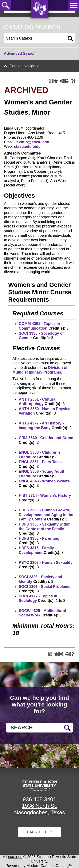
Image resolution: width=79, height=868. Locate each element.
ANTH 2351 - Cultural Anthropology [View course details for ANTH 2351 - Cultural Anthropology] (38, 402)
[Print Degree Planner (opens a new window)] (50, 81)
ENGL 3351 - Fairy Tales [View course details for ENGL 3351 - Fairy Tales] (40, 462)
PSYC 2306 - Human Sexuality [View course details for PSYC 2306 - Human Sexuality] (46, 563)
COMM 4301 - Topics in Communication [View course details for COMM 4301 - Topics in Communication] (39, 326)
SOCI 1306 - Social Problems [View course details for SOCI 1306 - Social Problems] (45, 587)
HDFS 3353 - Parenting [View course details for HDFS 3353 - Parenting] (39, 538)
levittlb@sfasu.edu (32, 142)
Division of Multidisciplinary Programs (40, 370)
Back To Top (40, 832)
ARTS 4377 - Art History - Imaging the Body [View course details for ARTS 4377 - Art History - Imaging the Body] (41, 426)
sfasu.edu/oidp (27, 146)
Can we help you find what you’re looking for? (39, 704)
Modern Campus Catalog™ (50, 866)
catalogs (15, 857)
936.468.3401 (39, 799)
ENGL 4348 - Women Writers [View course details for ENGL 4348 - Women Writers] (44, 481)
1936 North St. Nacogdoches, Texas (39, 809)
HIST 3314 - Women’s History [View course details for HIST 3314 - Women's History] (45, 496)
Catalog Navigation (25, 66)
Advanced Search (20, 53)
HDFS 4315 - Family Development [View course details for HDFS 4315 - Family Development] (36, 550)
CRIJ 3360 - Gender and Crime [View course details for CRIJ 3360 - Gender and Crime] (46, 438)
